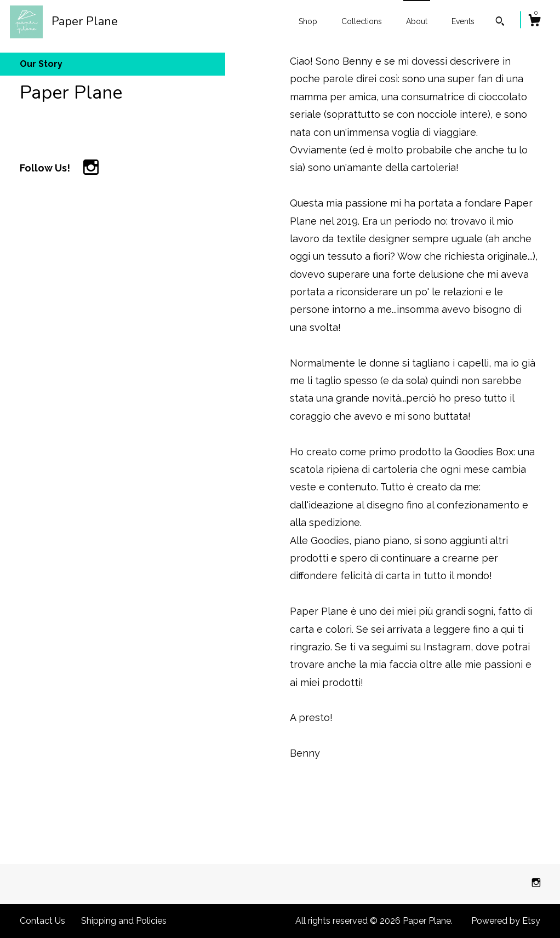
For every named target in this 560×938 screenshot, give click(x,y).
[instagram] (536, 883)
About (417, 21)
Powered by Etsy (506, 921)
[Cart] (534, 22)
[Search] (500, 22)
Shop (308, 21)
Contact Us (42, 921)
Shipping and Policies (124, 921)
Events (463, 21)
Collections (362, 21)
